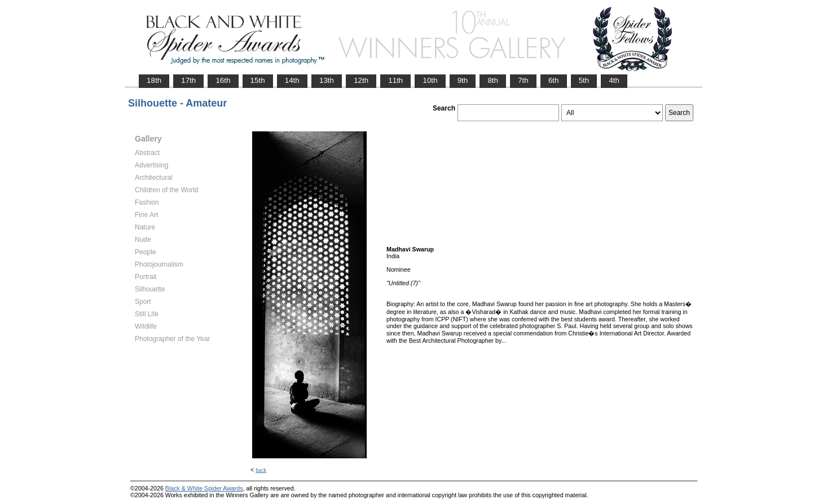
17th (188, 80)
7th (523, 80)
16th (223, 80)
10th (430, 80)
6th (554, 80)
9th (463, 80)
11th (395, 80)
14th (292, 80)
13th (327, 80)
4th (614, 80)
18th (154, 80)
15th (258, 80)
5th (584, 80)
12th (361, 80)
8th (493, 80)
